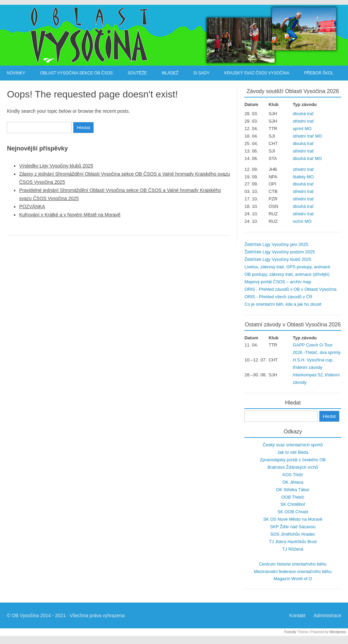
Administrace (327, 615)
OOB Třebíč (293, 497)
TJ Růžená (293, 549)
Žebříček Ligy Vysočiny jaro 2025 (276, 244)
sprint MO (302, 129)
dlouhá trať (303, 114)
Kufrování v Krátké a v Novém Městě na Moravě (70, 215)
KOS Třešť (293, 475)
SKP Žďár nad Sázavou (293, 527)
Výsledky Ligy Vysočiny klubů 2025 (56, 166)
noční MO (302, 221)
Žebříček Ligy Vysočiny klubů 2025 (278, 259)
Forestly (291, 632)
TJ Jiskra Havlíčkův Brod (293, 542)
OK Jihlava (293, 482)
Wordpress (338, 632)
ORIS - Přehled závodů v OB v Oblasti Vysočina (290, 289)
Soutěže (137, 73)
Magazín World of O (293, 579)
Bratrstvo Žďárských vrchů (293, 467)
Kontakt (297, 615)
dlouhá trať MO (307, 158)
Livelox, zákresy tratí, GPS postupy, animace (287, 267)
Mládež (170, 73)
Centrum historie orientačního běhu (293, 564)
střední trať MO (308, 136)
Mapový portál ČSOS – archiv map (278, 282)
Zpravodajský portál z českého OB (293, 460)
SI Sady (201, 73)
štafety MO (303, 177)
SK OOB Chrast (293, 512)
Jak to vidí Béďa (293, 452)
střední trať (303, 121)
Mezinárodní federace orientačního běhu (293, 571)
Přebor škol (319, 73)
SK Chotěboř (293, 504)
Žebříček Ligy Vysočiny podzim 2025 (280, 252)
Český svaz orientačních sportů (293, 445)
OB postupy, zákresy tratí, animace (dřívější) (287, 274)
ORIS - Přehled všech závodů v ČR (278, 297)
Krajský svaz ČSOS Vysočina (257, 73)
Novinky (16, 73)
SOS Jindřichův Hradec (293, 534)
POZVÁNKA (32, 207)
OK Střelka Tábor (293, 490)
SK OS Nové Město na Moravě (293, 519)
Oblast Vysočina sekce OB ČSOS (76, 73)
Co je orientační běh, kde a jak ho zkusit (283, 304)
